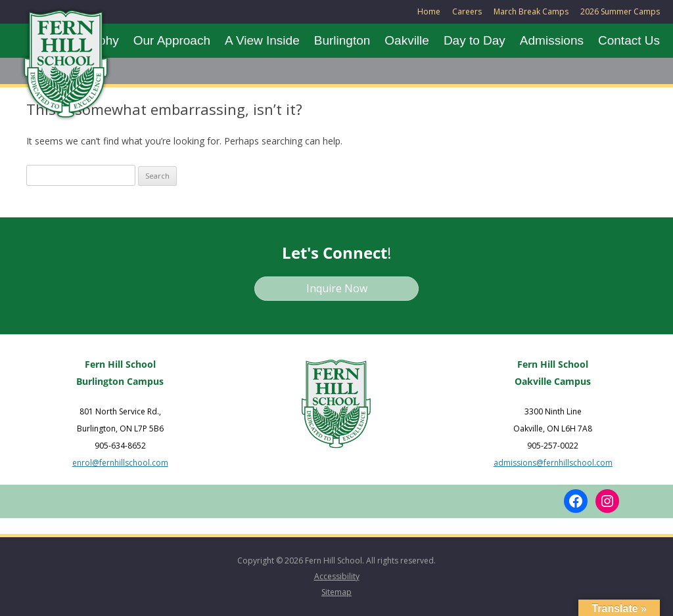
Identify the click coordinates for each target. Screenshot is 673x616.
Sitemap (336, 592)
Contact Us (629, 40)
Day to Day (475, 40)
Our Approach (172, 40)
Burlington (342, 40)
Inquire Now (337, 288)
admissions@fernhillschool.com (553, 463)
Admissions (552, 40)
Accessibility (337, 576)
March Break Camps (531, 11)
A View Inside (262, 40)
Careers (467, 11)
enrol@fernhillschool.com (120, 463)
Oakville (407, 40)
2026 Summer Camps (620, 11)
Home (429, 11)
